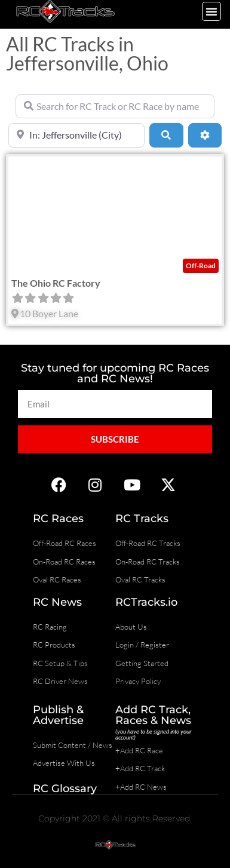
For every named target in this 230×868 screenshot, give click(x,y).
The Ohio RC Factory (56, 283)
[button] (211, 11)
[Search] (166, 135)
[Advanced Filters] (205, 135)
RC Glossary (65, 789)
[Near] (76, 135)
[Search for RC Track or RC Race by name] (115, 106)
